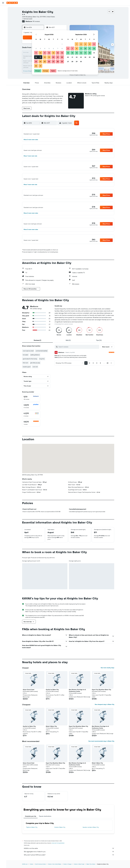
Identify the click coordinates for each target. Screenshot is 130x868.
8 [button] (62, 48)
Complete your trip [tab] (31, 824)
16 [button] (36, 57)
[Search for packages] (3, 20)
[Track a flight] (3, 32)
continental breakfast (42, 359)
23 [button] (36, 61)
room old (35, 375)
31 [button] (40, 66)
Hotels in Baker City (60, 835)
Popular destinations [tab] (45, 824)
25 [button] (45, 61)
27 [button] (53, 61)
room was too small (28, 359)
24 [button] (40, 61)
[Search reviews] (78, 355)
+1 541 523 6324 (27, 19)
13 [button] (53, 53)
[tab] (37, 348)
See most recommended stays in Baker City (101, 749)
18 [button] (45, 57)
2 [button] (36, 48)
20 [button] (53, 57)
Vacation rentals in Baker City (91, 835)
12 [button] (49, 53)
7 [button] (58, 48)
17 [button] (40, 57)
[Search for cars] (3, 16)
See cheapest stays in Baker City (104, 713)
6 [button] (53, 48)
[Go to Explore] (3, 29)
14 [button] (58, 53)
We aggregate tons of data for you (69, 860)
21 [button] (58, 57)
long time (42, 367)
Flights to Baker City (32, 835)
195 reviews (36, 21)
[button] (3, 3)
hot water (26, 363)
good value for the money (30, 367)
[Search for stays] (3, 12)
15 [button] (62, 53)
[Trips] (3, 41)
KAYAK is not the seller (69, 856)
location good (27, 375)
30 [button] (36, 66)
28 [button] (58, 61)
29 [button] (62, 61)
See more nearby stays (107, 676)
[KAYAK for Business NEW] (3, 36)
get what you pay (35, 371)
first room (26, 371)
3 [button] (40, 48)
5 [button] (49, 48)
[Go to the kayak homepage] (12, 3)
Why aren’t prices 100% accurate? (69, 863)
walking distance (35, 363)
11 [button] (45, 53)
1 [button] (62, 44)
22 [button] (62, 57)
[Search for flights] (3, 8)
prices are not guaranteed (58, 851)
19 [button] (49, 57)
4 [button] (45, 48)
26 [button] (49, 61)
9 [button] (36, 53)
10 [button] (40, 53)
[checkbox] (31, 406)
